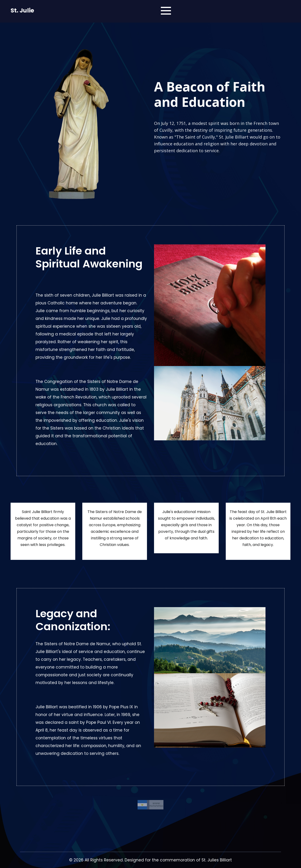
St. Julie (22, 10)
